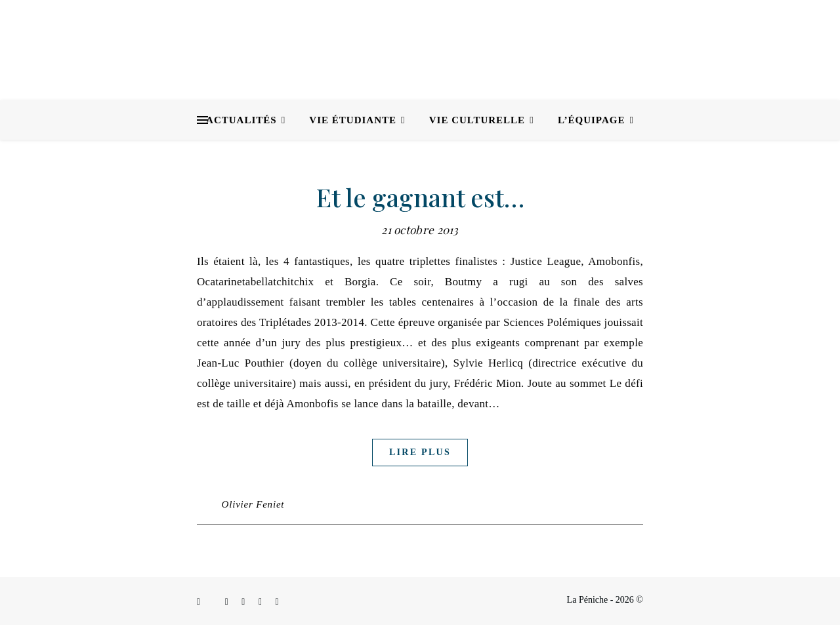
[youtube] (277, 602)
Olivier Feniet (253, 504)
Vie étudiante (353, 120)
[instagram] (228, 602)
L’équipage (592, 120)
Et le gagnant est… (420, 197)
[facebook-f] (200, 602)
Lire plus (420, 452)
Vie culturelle (477, 120)
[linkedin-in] (244, 602)
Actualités (241, 120)
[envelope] (262, 602)
